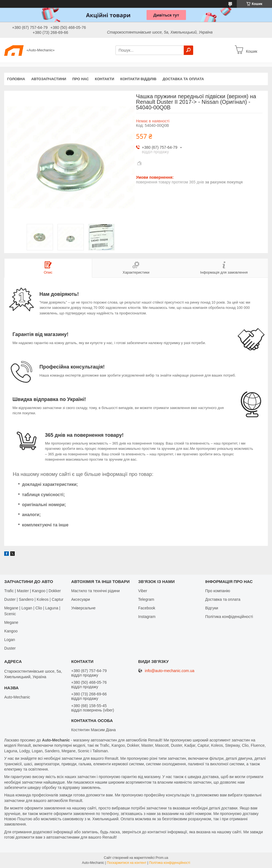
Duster (10, 648)
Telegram (146, 599)
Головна (16, 79)
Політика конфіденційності (229, 617)
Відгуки (212, 608)
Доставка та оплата (183, 79)
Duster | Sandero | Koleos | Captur (34, 599)
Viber (143, 591)
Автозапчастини (49, 79)
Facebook (147, 608)
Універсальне (83, 608)
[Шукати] (188, 50)
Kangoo (11, 631)
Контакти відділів (138, 79)
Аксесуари (80, 599)
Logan (10, 640)
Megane (11, 622)
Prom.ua (162, 858)
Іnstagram (147, 617)
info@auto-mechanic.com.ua (170, 671)
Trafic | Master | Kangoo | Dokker (32, 591)
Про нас (80, 79)
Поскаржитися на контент (127, 863)
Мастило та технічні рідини (95, 591)
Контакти (105, 79)
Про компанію (218, 591)
